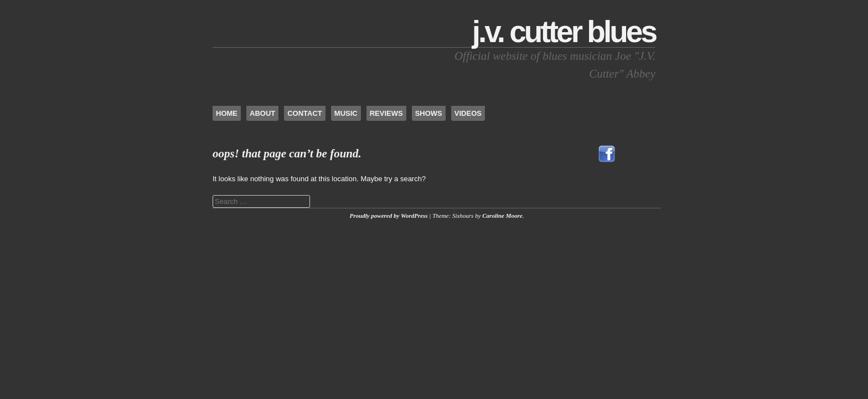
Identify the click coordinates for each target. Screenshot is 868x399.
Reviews (386, 113)
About (262, 113)
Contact (305, 113)
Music (346, 113)
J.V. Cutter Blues (564, 32)
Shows (429, 113)
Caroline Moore (502, 216)
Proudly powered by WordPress (389, 216)
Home (227, 113)
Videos (468, 113)
